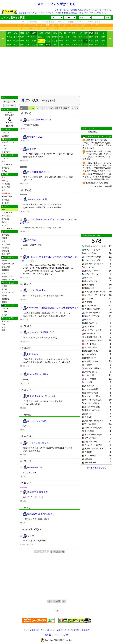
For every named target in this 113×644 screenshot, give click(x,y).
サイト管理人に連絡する (79, 630)
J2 (17, 22)
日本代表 (88, 459)
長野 (74, 37)
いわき (48, 33)
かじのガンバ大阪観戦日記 (41, 332)
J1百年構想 (32, 22)
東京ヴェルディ (91, 306)
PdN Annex (33, 354)
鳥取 (74, 41)
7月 (59, 25)
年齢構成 (5, 270)
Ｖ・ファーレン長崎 (93, 435)
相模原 (55, 37)
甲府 (61, 37)
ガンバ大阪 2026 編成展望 (34, 541)
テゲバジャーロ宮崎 (93, 445)
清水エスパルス (91, 351)
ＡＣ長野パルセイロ (93, 337)
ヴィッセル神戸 (91, 389)
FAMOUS (24, 487)
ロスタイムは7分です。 (39, 443)
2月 (30, 25)
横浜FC (41, 37)
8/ (57, 28)
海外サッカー (90, 462)
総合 (86, 45)
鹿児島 (74, 45)
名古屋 (16, 41)
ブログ (4, 149)
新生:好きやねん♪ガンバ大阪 (41, 396)
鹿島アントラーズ (92, 271)
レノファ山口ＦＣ (92, 403)
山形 (34, 33)
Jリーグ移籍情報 (90, 132)
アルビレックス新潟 (93, 340)
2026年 (16, 25)
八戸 (16, 33)
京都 (34, 41)
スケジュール (102, 13)
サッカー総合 (90, 456)
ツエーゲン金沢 (91, 347)
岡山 (80, 41)
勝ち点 (4, 289)
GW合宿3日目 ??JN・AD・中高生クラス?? (42, 228)
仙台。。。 (28, 426)
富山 (86, 37)
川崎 (28, 37)
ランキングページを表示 (101, 186)
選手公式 (5, 168)
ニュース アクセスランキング (98, 137)
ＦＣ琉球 (88, 452)
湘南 (48, 37)
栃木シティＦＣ (91, 281)
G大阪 (41, 41)
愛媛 (9, 45)
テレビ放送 (6, 184)
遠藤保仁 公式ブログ (37, 492)
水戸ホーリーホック (93, 274)
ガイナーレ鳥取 (91, 393)
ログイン (5, 133)
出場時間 (5, 251)
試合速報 (23, 13)
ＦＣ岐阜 (88, 365)
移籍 (66, 13)
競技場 (4, 260)
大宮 (91, 33)
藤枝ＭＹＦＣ (90, 358)
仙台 (22, 33)
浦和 (86, 33)
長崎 (48, 45)
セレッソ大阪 (90, 379)
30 (39, 28)
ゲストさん (108, 10)
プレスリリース (41, 13)
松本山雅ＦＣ (90, 333)
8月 (65, 25)
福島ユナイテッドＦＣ (94, 264)
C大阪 (48, 41)
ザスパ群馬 (89, 285)
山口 (91, 41)
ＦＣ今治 (88, 417)
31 (48, 28)
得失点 (4, 296)
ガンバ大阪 (89, 375)
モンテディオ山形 (92, 260)
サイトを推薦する (31, 630)
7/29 (30, 28)
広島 (86, 41)
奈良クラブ (89, 386)
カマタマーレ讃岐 (92, 407)
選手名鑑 (5, 235)
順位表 (4, 286)
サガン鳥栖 (89, 431)
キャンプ (5, 203)
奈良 (61, 41)
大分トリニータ (91, 442)
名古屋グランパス (92, 361)
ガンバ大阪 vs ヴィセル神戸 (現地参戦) (40, 338)
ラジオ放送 (6, 187)
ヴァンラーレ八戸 (92, 250)
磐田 (103, 37)
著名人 (4, 171)
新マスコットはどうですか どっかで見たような (44, 296)
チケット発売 (7, 197)
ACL (79, 22)
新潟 (80, 37)
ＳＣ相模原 (89, 327)
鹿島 (55, 33)
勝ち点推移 (6, 267)
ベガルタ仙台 (90, 253)
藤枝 (9, 41)
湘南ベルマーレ (91, 323)
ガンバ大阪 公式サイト (39, 172)
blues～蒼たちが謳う (38, 374)
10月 (77, 25)
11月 (84, 25)
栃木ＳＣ (88, 278)
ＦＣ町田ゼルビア (92, 309)
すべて (103, 45)
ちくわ (30, 536)
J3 (23, 22)
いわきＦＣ (89, 267)
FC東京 (9, 37)
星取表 (4, 302)
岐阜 (22, 41)
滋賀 (28, 41)
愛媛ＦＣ (88, 414)
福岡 (28, 45)
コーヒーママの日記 (37, 421)
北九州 (34, 45)
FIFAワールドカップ (94, 22)
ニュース (31, 13)
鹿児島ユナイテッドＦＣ (95, 449)
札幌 (9, 33)
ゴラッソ (32, 149)
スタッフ (5, 273)
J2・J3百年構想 (47, 22)
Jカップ (61, 22)
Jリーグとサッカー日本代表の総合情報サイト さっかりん (78, 10)
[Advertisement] (57, 71)
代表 (91, 45)
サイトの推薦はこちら (96, 468)
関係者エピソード (9, 280)
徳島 (103, 41)
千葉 (97, 33)
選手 (3, 330)
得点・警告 (6, 254)
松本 (67, 37)
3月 (36, 25)
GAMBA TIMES (35, 137)
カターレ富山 (90, 344)
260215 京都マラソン (32, 245)
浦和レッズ (89, 288)
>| (63, 552)
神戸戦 (26, 380)
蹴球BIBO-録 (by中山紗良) (40, 514)
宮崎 (67, 45)
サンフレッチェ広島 (93, 400)
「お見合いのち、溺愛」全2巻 (36, 519)
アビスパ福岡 (90, 424)
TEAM (57, 601)
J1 (12, 22)
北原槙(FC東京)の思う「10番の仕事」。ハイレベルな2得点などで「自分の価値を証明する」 (97, 177)
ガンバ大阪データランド (39, 120)
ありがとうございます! (33, 497)
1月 (24, 25)
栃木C (74, 33)
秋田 (28, 33)
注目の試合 (73, 13)
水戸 (61, 33)
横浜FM (34, 37)
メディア (5, 225)
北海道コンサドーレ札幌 (95, 246)
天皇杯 (71, 22)
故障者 (61, 13)
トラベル (92, 13)
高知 (22, 45)
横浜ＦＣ (88, 320)
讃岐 (97, 41)
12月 (90, 25)
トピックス (6, 152)
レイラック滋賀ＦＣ (93, 368)
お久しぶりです (30, 473)
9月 (71, 25)
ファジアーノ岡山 (92, 396)
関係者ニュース (8, 276)
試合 (3, 161)
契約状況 (5, 248)
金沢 (91, 37)
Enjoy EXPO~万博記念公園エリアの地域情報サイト (53, 308)
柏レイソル (89, 299)
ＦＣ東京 (88, 302)
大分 (61, 45)
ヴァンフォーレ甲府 (93, 330)
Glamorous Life (35, 467)
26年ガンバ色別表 (31, 125)
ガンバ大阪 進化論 (36, 290)
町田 (22, 37)
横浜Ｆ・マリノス (92, 316)
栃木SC (68, 33)
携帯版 (48, 635)
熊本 (55, 45)
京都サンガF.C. (91, 372)
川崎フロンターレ (92, 313)
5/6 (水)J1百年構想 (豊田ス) (9, 119)
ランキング (53, 13)
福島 (41, 33)
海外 (97, 45)
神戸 (67, 41)
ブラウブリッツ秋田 (93, 257)
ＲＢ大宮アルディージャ (95, 292)
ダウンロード (7, 321)
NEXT (57, 552)
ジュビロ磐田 (90, 354)
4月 (42, 25)
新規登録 (5, 136)
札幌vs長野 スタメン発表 (97, 183)
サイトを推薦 (7, 229)
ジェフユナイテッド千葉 (95, 295)
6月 (54, 25)
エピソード (6, 244)
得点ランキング (8, 264)
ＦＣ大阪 (88, 382)
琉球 (80, 45)
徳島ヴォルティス (92, 410)
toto (86, 13)
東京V (16, 37)
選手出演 (5, 200)
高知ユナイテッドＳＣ (94, 421)
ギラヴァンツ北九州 (93, 428)
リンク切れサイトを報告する (54, 630)
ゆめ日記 (32, 240)
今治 (16, 45)
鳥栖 (41, 45)
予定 (98, 25)
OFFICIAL (24, 167)
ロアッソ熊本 (90, 438)
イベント (5, 190)
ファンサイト (7, 165)
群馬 (80, 33)
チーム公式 (6, 216)
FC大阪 (55, 41)
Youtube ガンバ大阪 (37, 199)
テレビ (81, 13)
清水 (97, 37)
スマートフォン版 (60, 635)
